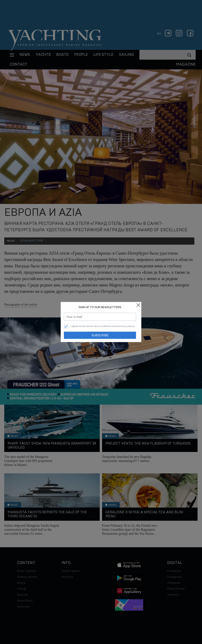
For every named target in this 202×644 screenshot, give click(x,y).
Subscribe (100, 335)
